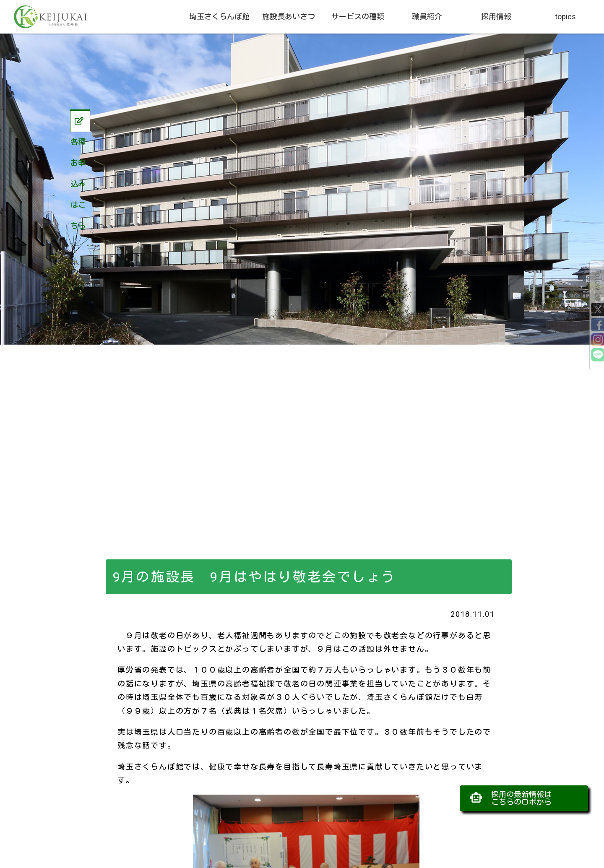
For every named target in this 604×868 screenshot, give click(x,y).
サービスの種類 (358, 17)
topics (565, 17)
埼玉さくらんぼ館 (219, 17)
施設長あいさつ (289, 17)
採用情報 (496, 17)
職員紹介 (427, 17)
